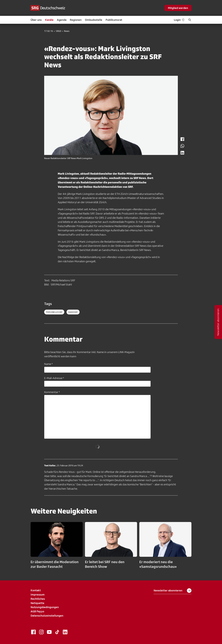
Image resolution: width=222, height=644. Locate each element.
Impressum (38, 595)
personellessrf (54, 312)
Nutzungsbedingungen (45, 607)
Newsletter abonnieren (173, 591)
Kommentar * (52, 392)
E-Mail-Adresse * (54, 378)
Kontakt (36, 590)
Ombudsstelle (94, 20)
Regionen (76, 20)
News (67, 31)
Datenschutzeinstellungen (47, 616)
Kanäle (49, 20)
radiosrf (73, 312)
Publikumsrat (114, 20)
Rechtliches (38, 599)
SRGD (58, 31)
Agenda (62, 20)
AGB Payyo (37, 611)
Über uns (36, 20)
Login (179, 20)
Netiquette (37, 603)
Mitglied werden (178, 8)
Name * (48, 364)
